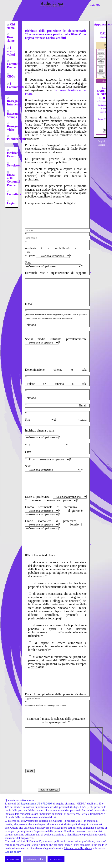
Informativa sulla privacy (78, 848)
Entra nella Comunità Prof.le (13, 180)
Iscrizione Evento (13, 155)
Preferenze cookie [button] (34, 859)
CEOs (11, 76)
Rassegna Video (13, 128)
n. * (48, 445)
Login (11, 203)
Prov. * (50, 256)
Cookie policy (13, 852)
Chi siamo (11, 26)
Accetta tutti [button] (56, 859)
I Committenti (15, 85)
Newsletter (14, 165)
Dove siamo (11, 39)
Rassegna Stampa (13, 115)
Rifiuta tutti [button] (13, 859)
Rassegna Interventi (13, 103)
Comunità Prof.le (13, 66)
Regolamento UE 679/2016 (36, 804)
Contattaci (14, 194)
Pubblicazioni (16, 139)
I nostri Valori (11, 51)
